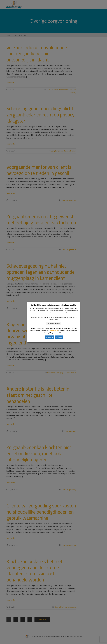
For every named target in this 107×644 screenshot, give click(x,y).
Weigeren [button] (59, 337)
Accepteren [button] (49, 337)
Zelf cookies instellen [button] (54, 324)
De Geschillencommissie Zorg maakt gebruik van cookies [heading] (53, 305)
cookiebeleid (54, 331)
